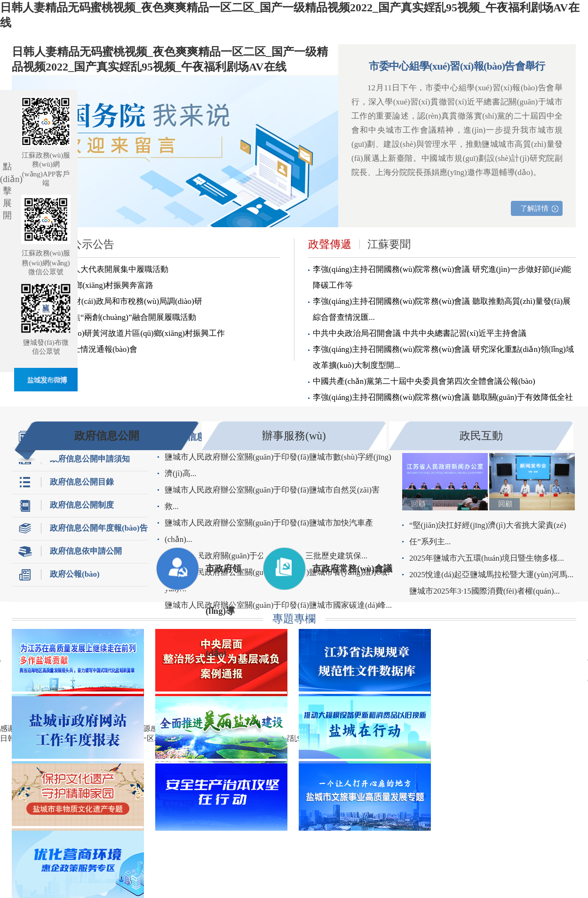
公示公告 (93, 244)
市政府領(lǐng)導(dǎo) (223, 577)
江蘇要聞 (389, 244)
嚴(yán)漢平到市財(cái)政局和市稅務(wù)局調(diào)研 (109, 301)
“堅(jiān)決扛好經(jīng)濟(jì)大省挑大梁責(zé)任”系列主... (488, 533)
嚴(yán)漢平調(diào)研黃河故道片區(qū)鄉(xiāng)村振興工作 (121, 333)
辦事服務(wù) (294, 436)
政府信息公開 (107, 436)
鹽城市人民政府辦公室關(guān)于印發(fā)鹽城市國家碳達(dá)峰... (278, 605)
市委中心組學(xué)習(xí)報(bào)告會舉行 (457, 66)
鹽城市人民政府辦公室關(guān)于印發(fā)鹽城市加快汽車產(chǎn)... (269, 531)
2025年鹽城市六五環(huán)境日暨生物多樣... (487, 558)
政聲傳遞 (330, 244)
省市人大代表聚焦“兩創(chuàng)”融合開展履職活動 (106, 317)
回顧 (418, 504)
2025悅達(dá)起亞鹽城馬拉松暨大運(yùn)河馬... (491, 575)
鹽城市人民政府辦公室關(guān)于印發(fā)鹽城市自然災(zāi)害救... (272, 498)
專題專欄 (294, 619)
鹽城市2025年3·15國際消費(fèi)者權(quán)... (485, 591)
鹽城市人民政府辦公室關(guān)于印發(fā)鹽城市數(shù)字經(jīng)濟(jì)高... (278, 465)
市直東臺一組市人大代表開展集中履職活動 (92, 269)
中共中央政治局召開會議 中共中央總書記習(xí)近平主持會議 (420, 333)
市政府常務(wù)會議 (352, 568)
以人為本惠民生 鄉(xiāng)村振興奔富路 (85, 285)
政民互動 (481, 436)
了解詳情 (534, 208)
